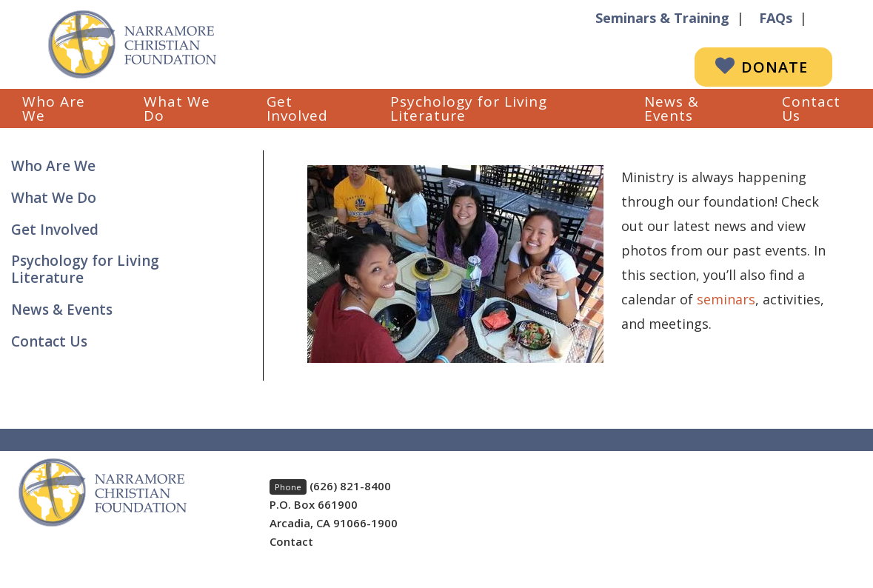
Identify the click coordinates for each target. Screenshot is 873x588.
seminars (726, 299)
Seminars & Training (662, 18)
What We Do (177, 108)
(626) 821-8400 (350, 486)
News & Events (672, 108)
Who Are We (54, 108)
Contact (291, 541)
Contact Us (811, 108)
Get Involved (297, 108)
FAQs (776, 18)
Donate (775, 67)
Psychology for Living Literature (469, 108)
